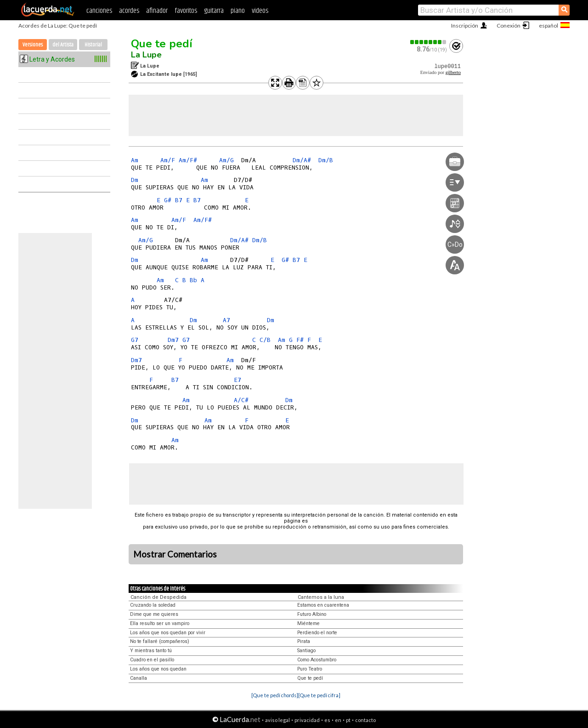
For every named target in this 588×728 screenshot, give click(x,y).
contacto (365, 720)
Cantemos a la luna (321, 597)
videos (260, 11)
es (327, 720)
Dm (135, 180)
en (338, 720)
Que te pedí (162, 44)
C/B (265, 340)
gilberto (453, 72)
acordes (129, 11)
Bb (193, 280)
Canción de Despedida (158, 597)
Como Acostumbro (317, 660)
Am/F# (188, 160)
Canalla (139, 678)
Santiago (306, 651)
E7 (237, 380)
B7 (179, 200)
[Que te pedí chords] (275, 695)
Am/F (168, 160)
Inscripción (465, 26)
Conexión (509, 26)
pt (348, 720)
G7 (135, 340)
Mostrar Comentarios (175, 554)
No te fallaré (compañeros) (160, 641)
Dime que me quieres (154, 614)
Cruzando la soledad (153, 605)
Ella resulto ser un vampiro (160, 623)
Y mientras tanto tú (151, 651)
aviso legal (277, 720)
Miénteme (308, 623)
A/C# (241, 400)
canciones (99, 11)
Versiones (33, 45)
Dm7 (173, 340)
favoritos (186, 11)
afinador (157, 11)
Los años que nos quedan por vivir (168, 633)
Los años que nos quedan (158, 669)
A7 (226, 320)
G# (168, 200)
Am (135, 160)
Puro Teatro (310, 669)
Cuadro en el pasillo (152, 660)
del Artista (63, 45)
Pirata (304, 641)
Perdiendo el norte (317, 633)
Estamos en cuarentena (323, 605)
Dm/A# (302, 160)
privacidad (307, 720)
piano (238, 11)
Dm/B (326, 160)
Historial (93, 45)
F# (300, 340)
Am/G (226, 160)
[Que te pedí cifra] (319, 695)
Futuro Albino (312, 614)
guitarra (214, 11)
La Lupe (146, 55)
